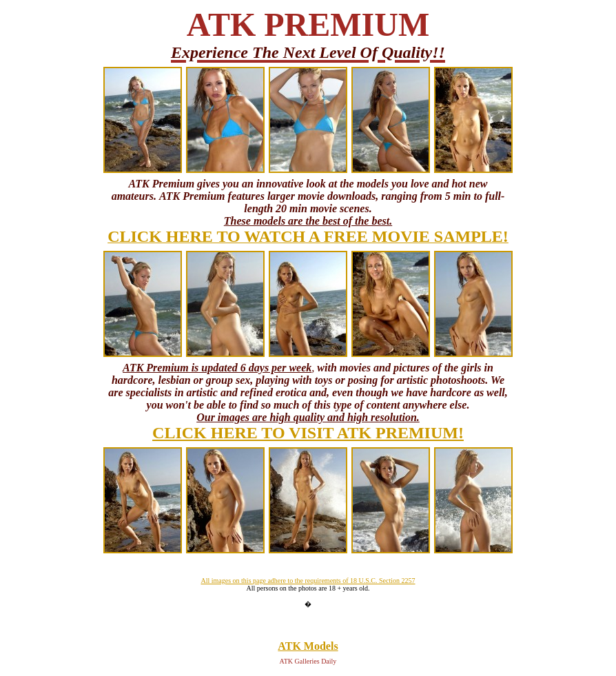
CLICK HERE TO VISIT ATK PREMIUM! (308, 433)
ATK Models (308, 646)
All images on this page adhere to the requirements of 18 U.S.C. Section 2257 (308, 581)
